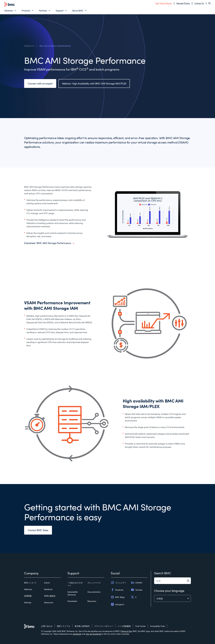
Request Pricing (183, 3)
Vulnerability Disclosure (73, 593)
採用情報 (28, 596)
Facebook (117, 590)
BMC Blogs (118, 597)
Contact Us (199, 3)
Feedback (48, 589)
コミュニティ (119, 582)
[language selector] (172, 598)
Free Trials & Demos (164, 3)
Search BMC (163, 573)
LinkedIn (137, 582)
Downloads (72, 601)
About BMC (78, 10)
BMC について (30, 583)
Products (26, 10)
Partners (43, 10)
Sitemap (28, 602)
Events (47, 583)
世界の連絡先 (50, 596)
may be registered (94, 634)
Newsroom (49, 602)
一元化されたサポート (75, 584)
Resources (92, 601)
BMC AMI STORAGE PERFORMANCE (55, 46)
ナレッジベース (94, 583)
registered (77, 634)
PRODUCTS (29, 46)
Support (60, 10)
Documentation (94, 592)
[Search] (210, 3)
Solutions (9, 10)
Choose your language (169, 591)
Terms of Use (126, 631)
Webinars (28, 589)
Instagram (117, 604)
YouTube (137, 590)
